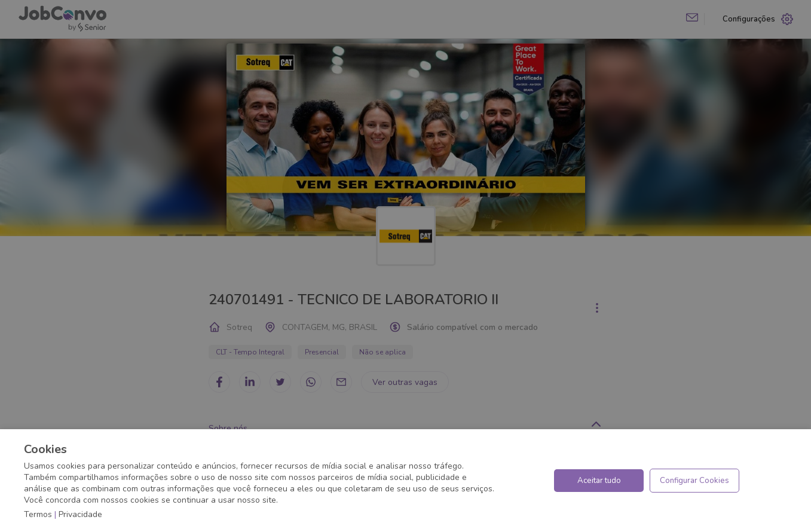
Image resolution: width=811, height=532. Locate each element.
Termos (38, 514)
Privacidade (80, 514)
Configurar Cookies (694, 481)
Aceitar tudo (599, 481)
